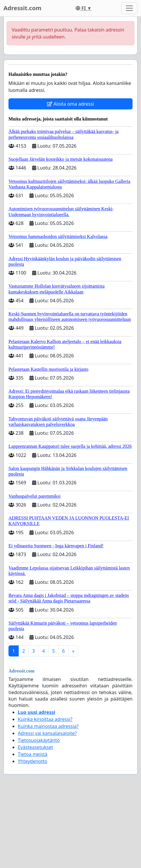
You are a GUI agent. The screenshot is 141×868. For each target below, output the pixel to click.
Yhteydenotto (33, 761)
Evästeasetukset (35, 747)
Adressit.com (22, 8)
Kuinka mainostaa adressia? (48, 726)
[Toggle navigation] (129, 8)
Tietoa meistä (33, 754)
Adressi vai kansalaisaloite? (47, 733)
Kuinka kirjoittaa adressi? (45, 719)
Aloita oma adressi (70, 104)
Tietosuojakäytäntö (39, 740)
